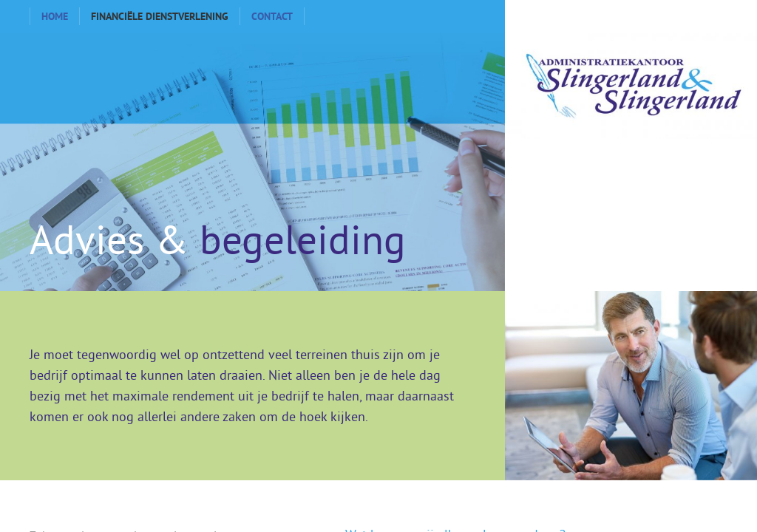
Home (55, 16)
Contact (272, 16)
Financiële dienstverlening (160, 16)
